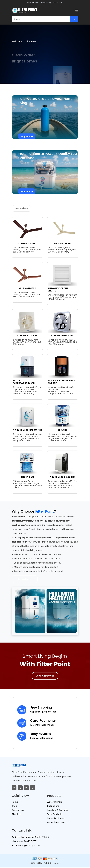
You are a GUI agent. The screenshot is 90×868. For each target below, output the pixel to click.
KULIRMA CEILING (63, 243)
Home (15, 803)
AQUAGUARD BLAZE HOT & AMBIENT (62, 382)
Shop (14, 807)
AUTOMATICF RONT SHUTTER (58, 290)
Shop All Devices (45, 676)
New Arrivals (22, 208)
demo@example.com (29, 846)
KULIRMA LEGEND (27, 288)
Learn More (26, 579)
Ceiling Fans (53, 807)
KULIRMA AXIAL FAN (27, 336)
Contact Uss (18, 811)
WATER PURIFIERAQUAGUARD (24, 382)
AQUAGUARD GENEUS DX (63, 477)
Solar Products (55, 815)
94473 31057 (30, 842)
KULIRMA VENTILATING (63, 336)
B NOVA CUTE (27, 477)
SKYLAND (63, 430)
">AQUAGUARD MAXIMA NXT (27, 430)
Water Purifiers (55, 803)
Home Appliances (56, 819)
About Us (16, 815)
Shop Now (27, 135)
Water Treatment (56, 823)
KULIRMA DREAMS (27, 243)
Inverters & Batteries (58, 811)
